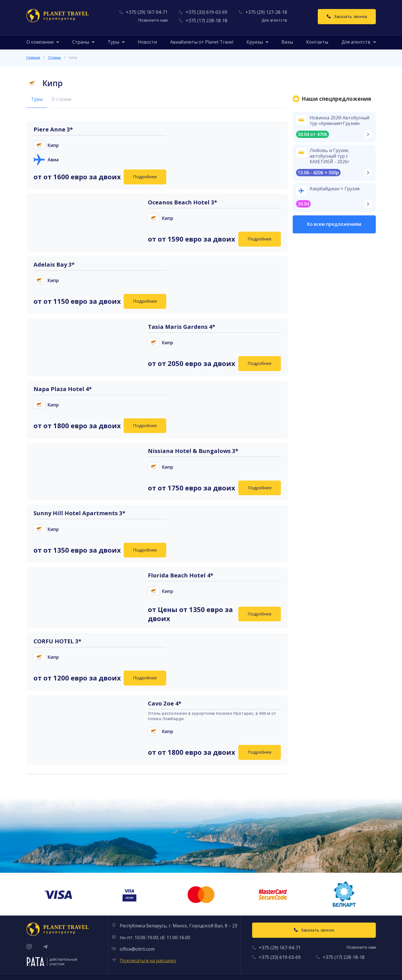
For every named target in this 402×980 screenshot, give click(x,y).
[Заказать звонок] (347, 17)
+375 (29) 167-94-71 (147, 12)
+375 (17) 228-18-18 (206, 21)
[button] (40, 42)
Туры (37, 99)
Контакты (317, 42)
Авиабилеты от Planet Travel (202, 42)
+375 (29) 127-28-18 (266, 12)
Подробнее (145, 177)
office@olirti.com (137, 949)
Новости (147, 42)
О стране (61, 99)
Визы (287, 42)
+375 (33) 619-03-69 (206, 12)
